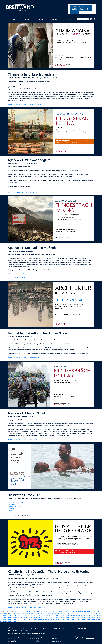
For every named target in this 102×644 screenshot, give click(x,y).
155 (21, 617)
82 (51, 613)
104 (93, 613)
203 (41, 619)
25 (50, 611)
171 (62, 617)
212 (64, 619)
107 (1, 615)
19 (40, 611)
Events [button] (57, 19)
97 (78, 613)
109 (6, 615)
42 (81, 611)
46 (88, 611)
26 (52, 611)
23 (47, 611)
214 (69, 619)
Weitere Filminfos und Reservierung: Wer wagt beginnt (23, 192)
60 (11, 613)
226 (99, 619)
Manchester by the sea (14, 506)
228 (4, 621)
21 (43, 611)
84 (54, 613)
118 (29, 615)
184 (94, 617)
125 (46, 615)
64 (19, 613)
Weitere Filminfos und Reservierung (18, 278)
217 (77, 619)
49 (93, 611)
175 (72, 617)
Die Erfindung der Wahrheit (15, 502)
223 (92, 619)
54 (1, 613)
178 (79, 617)
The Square (11, 510)
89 (63, 613)
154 (19, 617)
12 (27, 611)
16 (34, 611)
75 (38, 613)
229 (6, 621)
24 (49, 611)
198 (29, 619)
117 (26, 615)
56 (4, 613)
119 (31, 615)
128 (54, 615)
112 (14, 615)
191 (11, 619)
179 (82, 617)
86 (58, 613)
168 (54, 617)
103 (91, 613)
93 (70, 613)
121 (36, 615)
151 (11, 617)
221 (87, 619)
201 (36, 619)
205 (46, 619)
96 (76, 613)
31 (61, 611)
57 (6, 613)
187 (1, 619)
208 (54, 619)
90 (65, 613)
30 (59, 611)
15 (33, 611)
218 (79, 619)
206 (49, 619)
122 (39, 615)
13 (29, 611)
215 (72, 619)
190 (9, 619)
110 (9, 615)
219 (82, 619)
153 (16, 617)
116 (24, 615)
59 (10, 613)
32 (63, 611)
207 (52, 619)
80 (47, 613)
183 (92, 617)
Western (10, 512)
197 (26, 619)
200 (34, 619)
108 (4, 615)
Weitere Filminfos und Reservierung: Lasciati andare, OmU (24, 104)
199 (31, 619)
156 (24, 617)
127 (52, 615)
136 (74, 615)
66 (22, 613)
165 (46, 617)
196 (24, 619)
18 (38, 611)
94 (72, 613)
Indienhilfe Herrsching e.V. (29, 274)
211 (62, 619)
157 (26, 617)
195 (21, 619)
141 (87, 615)
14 (31, 611)
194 (19, 619)
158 (29, 617)
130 (59, 615)
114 (19, 615)
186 (99, 617)
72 (33, 613)
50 (95, 611)
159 (31, 617)
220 (84, 619)
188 (4, 619)
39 (75, 611)
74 (36, 613)
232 (14, 621)
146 (99, 615)
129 (57, 615)
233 (16, 621)
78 (44, 613)
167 (52, 617)
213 (67, 619)
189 (6, 619)
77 (42, 613)
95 (74, 613)
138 (79, 615)
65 (20, 613)
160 (34, 617)
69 (28, 613)
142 (89, 615)
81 (49, 613)
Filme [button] (30, 19)
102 (88, 613)
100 (83, 613)
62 (15, 613)
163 (41, 617)
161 (36, 617)
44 (84, 611)
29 (58, 611)
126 (49, 615)
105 (96, 613)
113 (16, 615)
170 (59, 617)
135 (72, 615)
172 (64, 617)
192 (14, 619)
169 (57, 617)
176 (74, 617)
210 (59, 619)
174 (69, 617)
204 (44, 619)
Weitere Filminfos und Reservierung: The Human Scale (23, 358)
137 (77, 615)
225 (97, 619)
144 (94, 615)
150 (9, 617)
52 (99, 611)
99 (81, 613)
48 (91, 611)
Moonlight (11, 508)
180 (84, 617)
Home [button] (16, 19)
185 (97, 617)
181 (87, 617)
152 (14, 617)
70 (29, 613)
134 (69, 615)
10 (24, 611)
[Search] (82, 19)
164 (44, 617)
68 (26, 613)
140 (84, 615)
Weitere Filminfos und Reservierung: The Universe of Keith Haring (27, 607)
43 (83, 611)
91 (67, 613)
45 (86, 611)
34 (66, 611)
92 (69, 613)
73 (35, 613)
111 (11, 615)
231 (11, 621)
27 (54, 611)
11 (25, 611)
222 (89, 619)
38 (74, 611)
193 (16, 619)
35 (68, 611)
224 (94, 619)
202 (39, 619)
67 (24, 613)
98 (79, 613)
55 (3, 613)
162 (39, 617)
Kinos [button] (43, 19)
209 (57, 619)
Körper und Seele (13, 504)
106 (99, 613)
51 (97, 611)
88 (62, 613)
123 (41, 615)
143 (92, 615)
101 (86, 613)
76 (40, 613)
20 (41, 611)
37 (72, 611)
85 (56, 613)
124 (44, 615)
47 (90, 611)
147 (1, 617)
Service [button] (72, 19)
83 (53, 613)
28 (56, 611)
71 (31, 613)
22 (45, 611)
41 (79, 611)
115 (21, 615)
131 (62, 615)
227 (1, 621)
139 (82, 615)
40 (77, 611)
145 (97, 615)
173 (67, 617)
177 (77, 617)
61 (13, 613)
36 (70, 611)
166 (49, 617)
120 (34, 615)
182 (89, 617)
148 (4, 617)
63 (17, 613)
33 (65, 611)
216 (74, 619)
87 (60, 613)
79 (45, 613)
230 (9, 621)
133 (67, 615)
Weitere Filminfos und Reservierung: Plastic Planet (22, 439)
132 (64, 615)
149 (6, 617)
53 (100, 611)
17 (36, 611)
